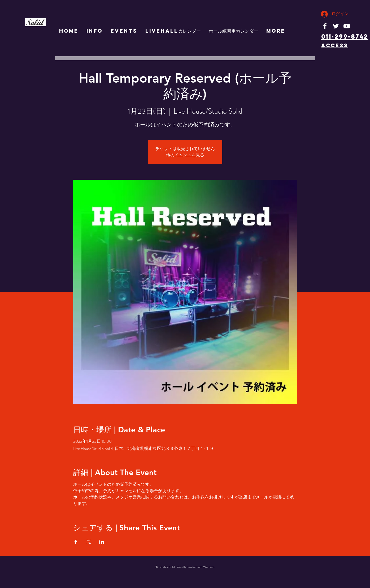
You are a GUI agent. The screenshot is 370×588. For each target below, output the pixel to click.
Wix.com (209, 567)
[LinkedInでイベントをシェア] (102, 542)
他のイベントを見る (185, 155)
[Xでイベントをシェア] (89, 542)
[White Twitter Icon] (336, 26)
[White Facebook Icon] (325, 26)
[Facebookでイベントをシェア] (76, 542)
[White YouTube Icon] (347, 26)
